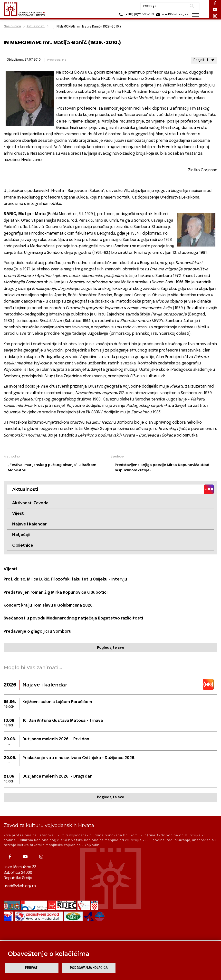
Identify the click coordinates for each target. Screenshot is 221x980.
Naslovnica (12, 26)
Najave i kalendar (29, 524)
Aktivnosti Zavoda (30, 503)
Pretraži (192, 6)
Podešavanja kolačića (89, 968)
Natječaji (21, 535)
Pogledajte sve (110, 648)
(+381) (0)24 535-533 (136, 14)
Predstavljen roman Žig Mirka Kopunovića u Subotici (56, 593)
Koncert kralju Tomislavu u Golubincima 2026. (49, 605)
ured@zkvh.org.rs (20, 885)
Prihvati (32, 968)
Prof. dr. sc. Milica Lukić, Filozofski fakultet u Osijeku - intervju (65, 579)
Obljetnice (23, 545)
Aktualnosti (36, 26)
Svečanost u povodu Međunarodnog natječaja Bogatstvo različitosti (73, 618)
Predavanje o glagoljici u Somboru (38, 632)
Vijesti (18, 513)
